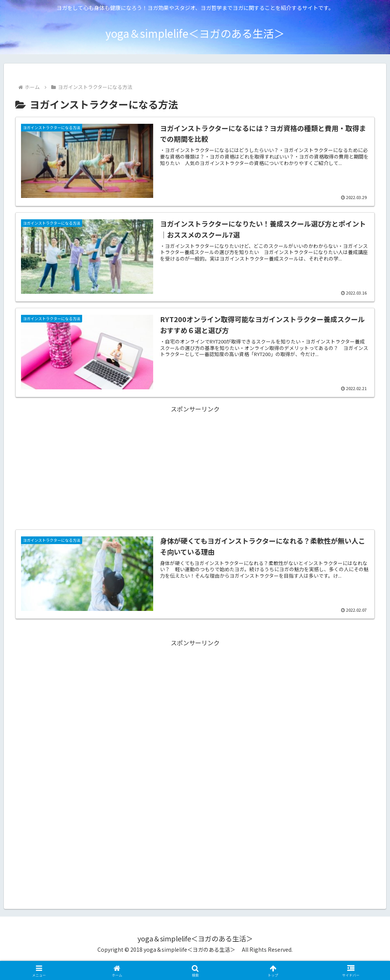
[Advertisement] (195, 454)
